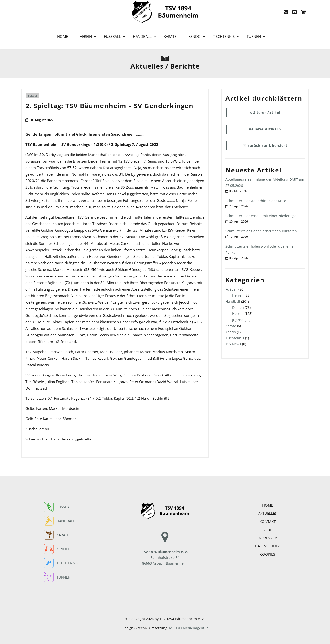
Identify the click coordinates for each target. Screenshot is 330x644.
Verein (86, 36)
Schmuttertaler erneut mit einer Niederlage (261, 216)
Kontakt (268, 522)
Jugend (238, 320)
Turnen (254, 36)
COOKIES (268, 554)
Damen (238, 307)
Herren (238, 295)
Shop (268, 530)
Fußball (112, 36)
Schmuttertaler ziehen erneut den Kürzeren (261, 231)
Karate (170, 36)
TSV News (233, 344)
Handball (142, 36)
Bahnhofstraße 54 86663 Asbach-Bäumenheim (165, 552)
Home (62, 36)
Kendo (195, 36)
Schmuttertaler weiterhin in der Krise (256, 201)
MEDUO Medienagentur (189, 628)
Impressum (267, 538)
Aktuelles (267, 513)
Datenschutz (267, 546)
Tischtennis (224, 36)
